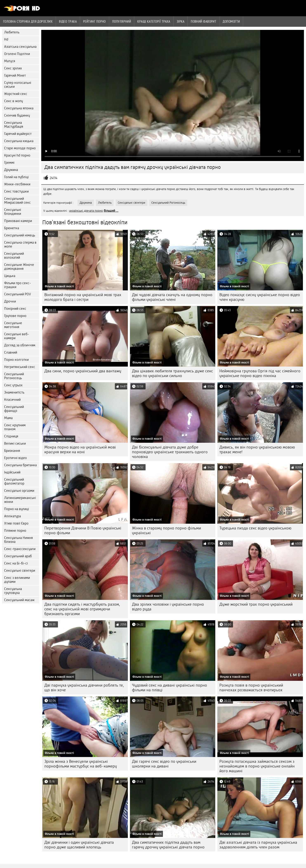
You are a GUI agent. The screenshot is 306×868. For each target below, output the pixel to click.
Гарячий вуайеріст (18, 134)
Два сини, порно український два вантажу (83, 371)
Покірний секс (15, 309)
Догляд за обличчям (20, 345)
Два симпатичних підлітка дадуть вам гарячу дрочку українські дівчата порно (168, 845)
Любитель (12, 32)
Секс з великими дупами (17, 580)
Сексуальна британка (20, 465)
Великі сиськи (15, 443)
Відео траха (68, 21)
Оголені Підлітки (17, 54)
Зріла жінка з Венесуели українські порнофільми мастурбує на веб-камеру (81, 764)
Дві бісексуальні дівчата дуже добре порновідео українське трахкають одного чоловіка (170, 452)
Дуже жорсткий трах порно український (256, 604)
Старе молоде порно (20, 148)
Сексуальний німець (20, 235)
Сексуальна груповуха (13, 591)
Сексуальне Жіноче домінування (19, 267)
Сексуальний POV (18, 294)
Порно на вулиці (16, 509)
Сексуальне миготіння (13, 325)
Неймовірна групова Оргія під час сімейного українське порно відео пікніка (260, 373)
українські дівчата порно (86, 211)
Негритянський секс (20, 367)
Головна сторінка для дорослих (28, 21)
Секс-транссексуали (20, 549)
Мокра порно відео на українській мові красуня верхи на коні (80, 450)
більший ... (111, 211)
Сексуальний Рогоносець (14, 376)
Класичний (12, 400)
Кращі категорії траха (154, 21)
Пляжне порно (15, 531)
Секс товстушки (16, 191)
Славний (11, 352)
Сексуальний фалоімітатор (14, 481)
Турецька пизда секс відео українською (255, 528)
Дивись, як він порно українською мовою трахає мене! (257, 450)
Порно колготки (16, 360)
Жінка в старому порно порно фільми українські (167, 530)
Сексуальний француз (14, 409)
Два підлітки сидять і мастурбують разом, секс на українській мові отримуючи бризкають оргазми (82, 609)
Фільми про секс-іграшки (18, 285)
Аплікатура (12, 516)
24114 (54, 178)
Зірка (181, 21)
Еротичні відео (15, 458)
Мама (8, 418)
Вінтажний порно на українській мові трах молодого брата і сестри (83, 297)
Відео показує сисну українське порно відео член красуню (260, 297)
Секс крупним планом (15, 427)
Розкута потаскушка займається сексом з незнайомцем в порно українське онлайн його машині (257, 766)
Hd (6, 39)
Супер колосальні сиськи (18, 85)
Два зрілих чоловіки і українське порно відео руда (168, 607)
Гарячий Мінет (15, 75)
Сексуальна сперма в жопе (20, 244)
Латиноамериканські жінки (20, 500)
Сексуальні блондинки (13, 212)
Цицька (10, 276)
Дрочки (10, 301)
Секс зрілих (13, 68)
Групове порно (15, 316)
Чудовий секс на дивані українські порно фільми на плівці (169, 688)
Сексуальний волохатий (14, 256)
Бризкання (12, 451)
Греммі (9, 163)
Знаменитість (14, 392)
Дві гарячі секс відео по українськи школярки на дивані (164, 764)
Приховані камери (18, 221)
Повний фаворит (204, 21)
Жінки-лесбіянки (17, 184)
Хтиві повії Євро (16, 523)
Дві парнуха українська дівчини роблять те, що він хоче (84, 688)
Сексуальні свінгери (20, 571)
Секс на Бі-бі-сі (16, 563)
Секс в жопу (14, 101)
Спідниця (11, 436)
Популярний (122, 21)
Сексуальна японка (19, 108)
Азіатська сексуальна (20, 47)
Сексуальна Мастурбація (14, 125)
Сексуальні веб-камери (17, 336)
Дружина (11, 170)
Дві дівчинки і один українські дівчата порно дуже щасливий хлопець (79, 845)
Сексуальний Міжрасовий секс (17, 201)
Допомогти (231, 21)
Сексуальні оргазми (19, 491)
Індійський (12, 472)
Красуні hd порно (17, 155)
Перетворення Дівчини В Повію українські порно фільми (83, 530)
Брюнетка (12, 228)
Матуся (10, 61)
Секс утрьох (13, 385)
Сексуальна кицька (19, 141)
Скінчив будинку (17, 115)
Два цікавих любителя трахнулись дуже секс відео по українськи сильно (172, 373)
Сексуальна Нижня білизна (18, 540)
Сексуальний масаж (19, 600)
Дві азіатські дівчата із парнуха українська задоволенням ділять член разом (258, 845)
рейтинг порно (94, 21)
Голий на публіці (16, 177)
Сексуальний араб (18, 556)
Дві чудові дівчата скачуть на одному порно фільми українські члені (172, 297)
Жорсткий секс (16, 94)
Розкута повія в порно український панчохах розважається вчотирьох (251, 688)
